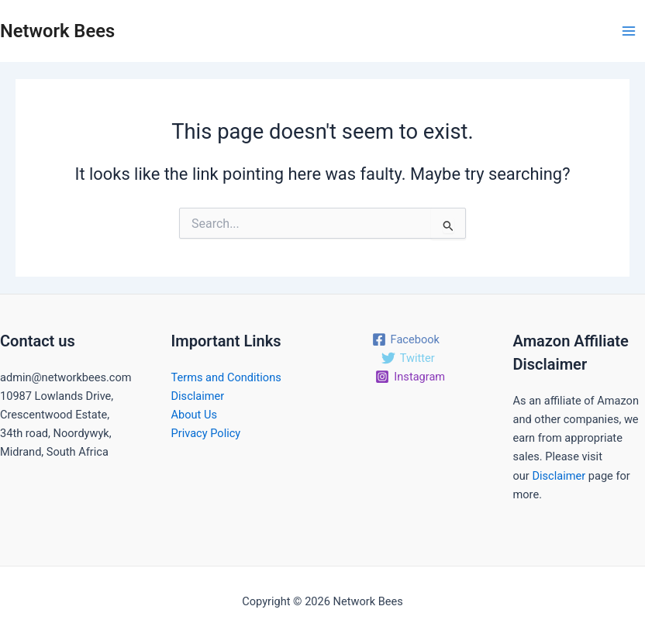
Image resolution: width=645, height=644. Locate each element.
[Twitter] (408, 358)
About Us (194, 415)
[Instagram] (410, 377)
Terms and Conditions (226, 377)
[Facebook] (406, 339)
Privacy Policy (206, 433)
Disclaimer (198, 396)
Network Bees (57, 31)
